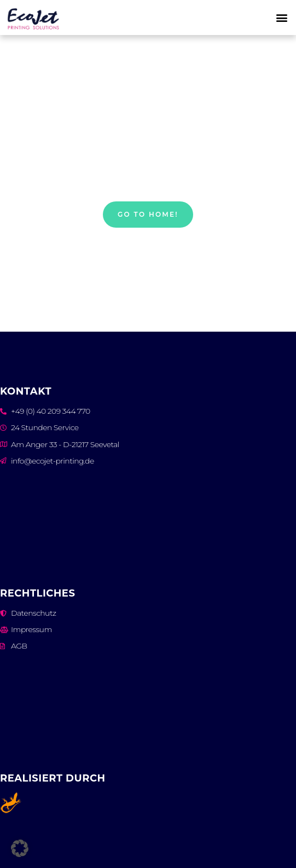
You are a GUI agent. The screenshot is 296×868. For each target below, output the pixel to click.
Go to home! (148, 214)
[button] (282, 18)
